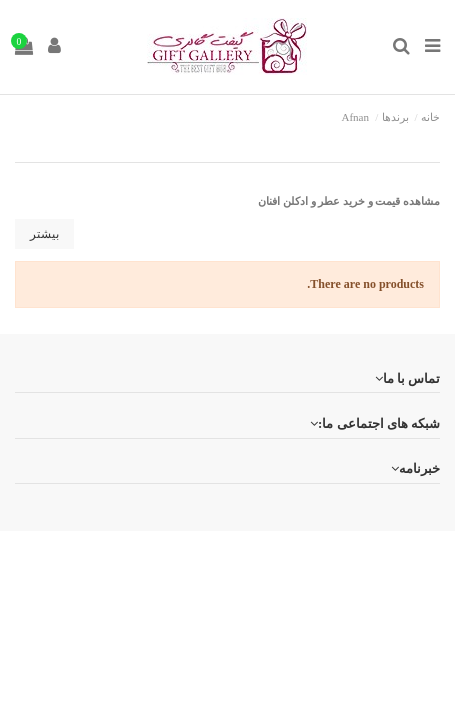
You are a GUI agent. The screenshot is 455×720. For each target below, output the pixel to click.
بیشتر (44, 234)
